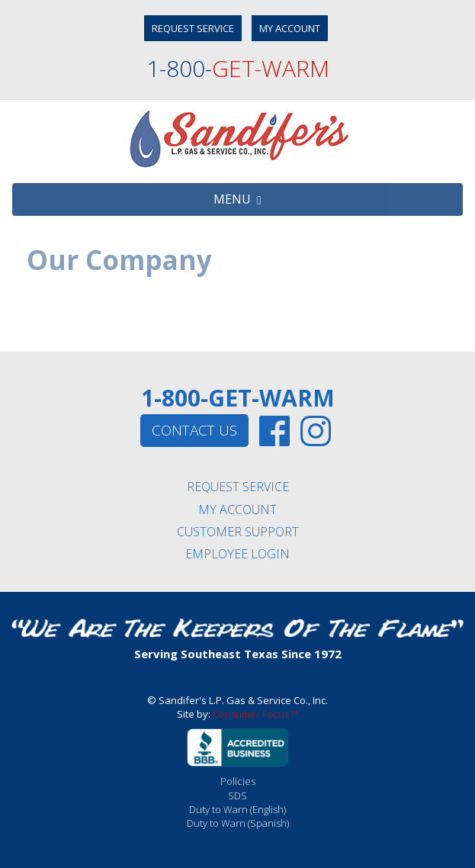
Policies (238, 781)
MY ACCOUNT (290, 28)
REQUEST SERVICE (193, 28)
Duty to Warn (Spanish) (238, 823)
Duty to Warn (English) (237, 809)
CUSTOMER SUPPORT (238, 532)
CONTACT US (194, 430)
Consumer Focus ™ (255, 714)
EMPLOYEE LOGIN (237, 554)
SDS (237, 796)
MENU (237, 199)
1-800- (238, 68)
